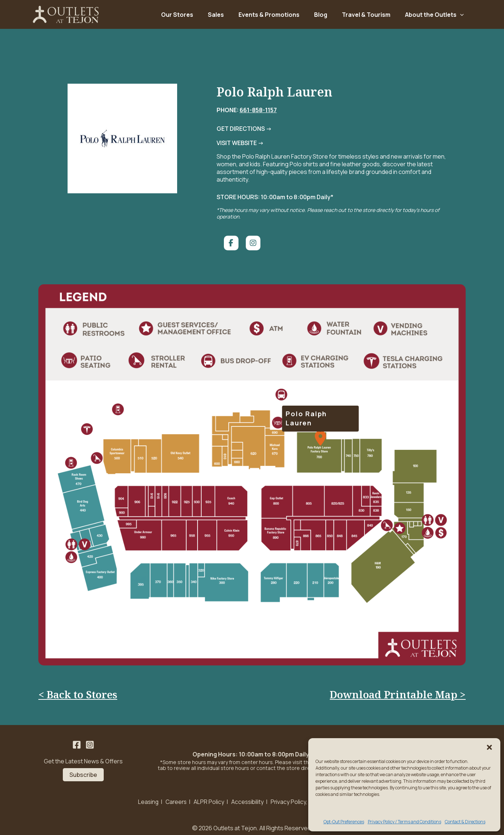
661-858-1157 (255, 114)
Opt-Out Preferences (344, 822)
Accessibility (248, 796)
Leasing (146, 796)
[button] (489, 747)
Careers (175, 796)
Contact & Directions (465, 822)
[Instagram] (90, 740)
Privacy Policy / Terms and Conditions (404, 822)
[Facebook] (77, 740)
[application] (460, 16)
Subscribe (83, 769)
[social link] (228, 233)
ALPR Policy (209, 796)
